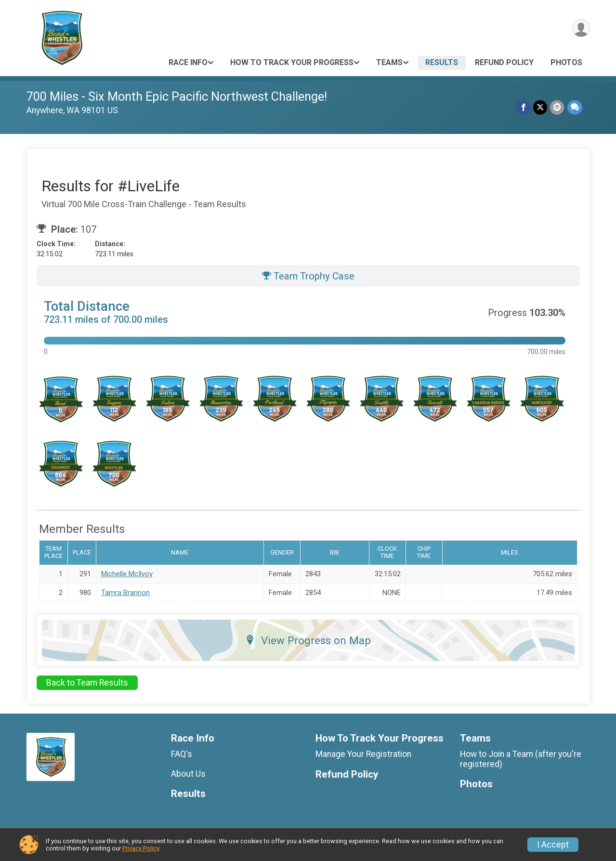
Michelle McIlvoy (127, 574)
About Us (188, 774)
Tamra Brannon (125, 593)
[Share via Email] (557, 107)
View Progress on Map (308, 640)
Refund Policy (504, 62)
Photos (566, 62)
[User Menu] (581, 28)
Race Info (188, 62)
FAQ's (182, 754)
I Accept (553, 845)
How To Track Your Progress (292, 62)
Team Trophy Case (308, 276)
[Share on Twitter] (541, 107)
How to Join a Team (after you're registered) (521, 759)
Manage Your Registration (363, 754)
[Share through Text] (575, 107)
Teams (389, 62)
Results (442, 62)
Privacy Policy (141, 848)
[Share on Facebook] (524, 107)
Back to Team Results (87, 683)
